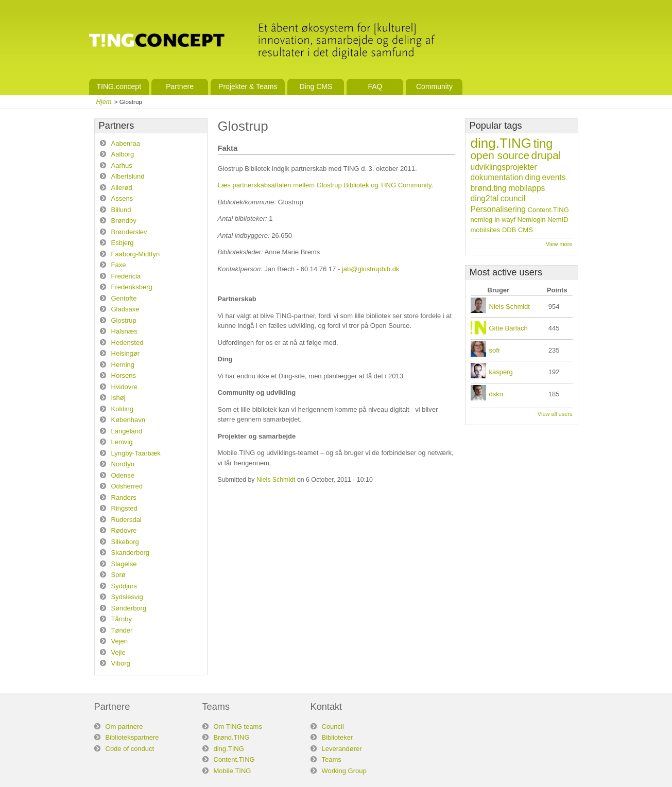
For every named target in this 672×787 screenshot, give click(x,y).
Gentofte (124, 298)
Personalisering (498, 209)
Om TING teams (238, 727)
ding (532, 177)
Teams (332, 759)
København (128, 420)
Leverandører (342, 749)
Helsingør (126, 353)
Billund (121, 210)
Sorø (118, 575)
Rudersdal (126, 520)
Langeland (127, 431)
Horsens (124, 375)
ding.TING (501, 143)
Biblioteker (338, 737)
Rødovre (124, 530)
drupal (546, 155)
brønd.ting (489, 188)
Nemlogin (532, 220)
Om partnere (124, 727)
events (554, 177)
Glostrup (124, 320)
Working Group (344, 771)
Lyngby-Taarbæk (136, 453)
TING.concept (119, 86)
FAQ (375, 86)
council (513, 198)
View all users (555, 414)
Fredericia (126, 276)
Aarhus (122, 165)
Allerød (122, 188)
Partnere (180, 86)
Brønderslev (129, 232)
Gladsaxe (125, 309)
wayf (509, 220)
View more (559, 244)
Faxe (119, 265)
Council (333, 727)
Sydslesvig (127, 597)
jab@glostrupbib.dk (371, 269)
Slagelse (124, 564)
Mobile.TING (232, 771)
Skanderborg (130, 553)
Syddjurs (124, 586)
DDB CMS (518, 230)
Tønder (122, 630)
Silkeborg (125, 542)
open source (500, 155)
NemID (558, 220)
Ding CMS (316, 86)
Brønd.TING (232, 737)
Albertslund (128, 176)
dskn (496, 394)
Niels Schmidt (276, 480)
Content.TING (548, 210)
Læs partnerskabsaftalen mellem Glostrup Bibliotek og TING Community (325, 185)
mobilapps (527, 188)
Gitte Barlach (509, 328)
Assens (122, 198)
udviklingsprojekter (504, 167)
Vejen (120, 641)
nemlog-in (485, 220)
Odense (123, 475)
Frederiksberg (132, 287)
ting (543, 144)
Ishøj (118, 398)
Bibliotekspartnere (132, 737)
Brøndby (124, 221)
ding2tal (485, 198)
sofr (495, 350)
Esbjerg (123, 243)
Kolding (122, 409)
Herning (123, 365)
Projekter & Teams (248, 86)
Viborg (121, 663)
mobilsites (486, 230)
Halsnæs (124, 331)
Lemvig (122, 442)
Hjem (104, 102)
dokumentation (497, 177)
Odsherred (127, 486)
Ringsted (124, 508)
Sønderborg (129, 608)
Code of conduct (130, 749)
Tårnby (122, 619)
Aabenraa (126, 143)
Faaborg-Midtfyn (136, 254)
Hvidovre (124, 387)
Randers (124, 497)
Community (434, 86)
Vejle (118, 652)
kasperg (501, 372)
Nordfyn (123, 464)
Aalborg (123, 154)
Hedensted (127, 343)
